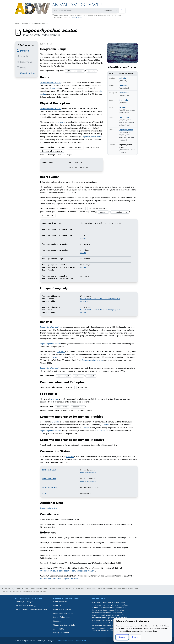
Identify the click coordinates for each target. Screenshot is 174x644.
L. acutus (54, 88)
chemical (83, 387)
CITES (45, 493)
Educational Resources (63, 613)
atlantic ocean (75, 71)
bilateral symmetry (52, 151)
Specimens (24, 62)
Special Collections (61, 617)
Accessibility (59, 629)
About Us (57, 605)
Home (17, 23)
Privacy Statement (61, 633)
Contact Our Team (65, 641)
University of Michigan (24, 602)
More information (88, 473)
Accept (122, 637)
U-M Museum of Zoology (25, 605)
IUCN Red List (49, 470)
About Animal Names (62, 609)
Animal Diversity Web (77, 5)
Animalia (25, 23)
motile (78, 376)
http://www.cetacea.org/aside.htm (59, 579)
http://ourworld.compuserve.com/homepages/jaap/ (68, 571)
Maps (21, 68)
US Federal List (50, 487)
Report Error (81, 641)
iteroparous (77, 208)
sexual (103, 212)
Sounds (22, 56)
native (92, 71)
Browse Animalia (60, 602)
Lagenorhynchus (126, 130)
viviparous (48, 215)
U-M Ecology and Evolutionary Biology (31, 609)
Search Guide (77, 18)
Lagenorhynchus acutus (39, 23)
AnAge (83, 238)
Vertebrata (124, 93)
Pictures (23, 51)
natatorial (64, 376)
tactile (69, 387)
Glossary (57, 621)
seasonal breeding (99, 208)
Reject (135, 637)
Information (26, 45)
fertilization (120, 212)
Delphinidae (124, 117)
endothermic (75, 147)
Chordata (123, 85)
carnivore (62, 407)
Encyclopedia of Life (49, 508)
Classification (26, 73)
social (91, 376)
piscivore (78, 407)
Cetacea (123, 107)
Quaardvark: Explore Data (64, 625)
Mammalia (123, 100)
